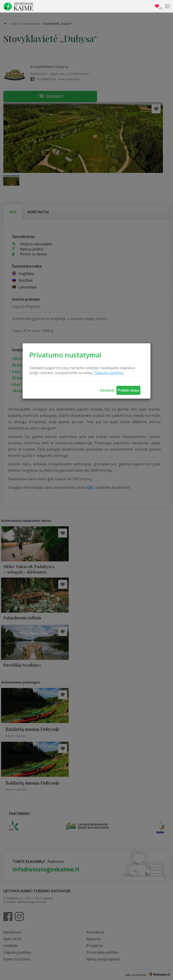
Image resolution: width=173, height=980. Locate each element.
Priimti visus (128, 390)
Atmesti (107, 390)
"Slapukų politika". (109, 373)
